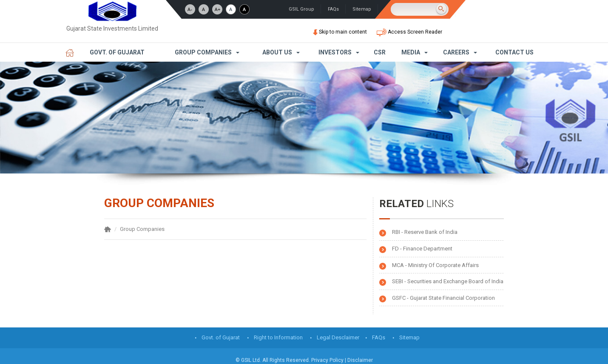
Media (411, 52)
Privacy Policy (327, 360)
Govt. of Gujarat (117, 52)
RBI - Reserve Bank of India (425, 232)
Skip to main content (341, 32)
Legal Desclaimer (338, 337)
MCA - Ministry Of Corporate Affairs (435, 265)
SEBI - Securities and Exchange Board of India (448, 281)
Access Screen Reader (409, 32)
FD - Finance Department (422, 249)
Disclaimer (360, 360)
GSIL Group (301, 9)
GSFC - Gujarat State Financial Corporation (443, 298)
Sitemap (362, 9)
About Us (277, 52)
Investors (335, 52)
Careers (456, 52)
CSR (380, 52)
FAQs (333, 9)
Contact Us (514, 52)
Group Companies (203, 52)
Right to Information (278, 337)
